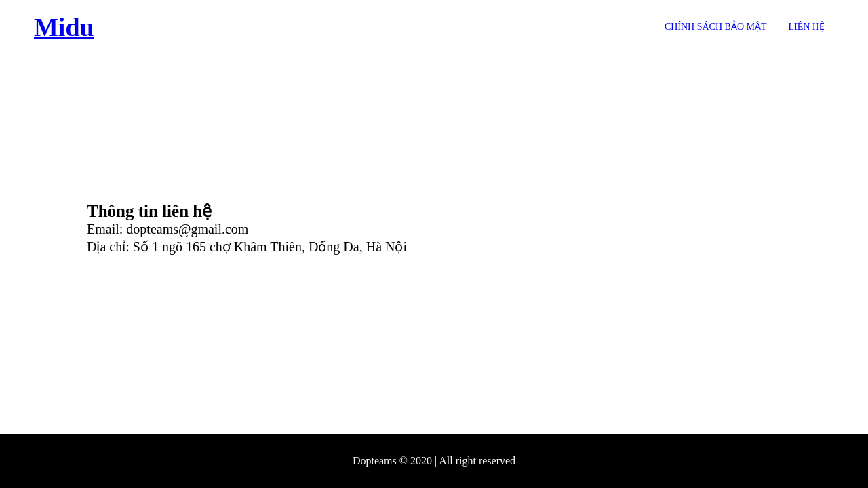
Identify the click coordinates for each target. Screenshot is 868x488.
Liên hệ (807, 27)
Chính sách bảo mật (716, 27)
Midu (64, 27)
